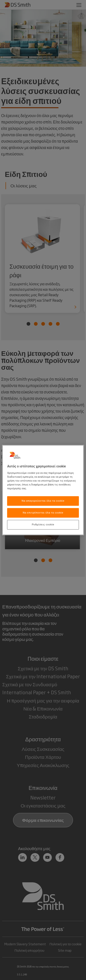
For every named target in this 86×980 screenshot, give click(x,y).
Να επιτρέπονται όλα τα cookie (43, 513)
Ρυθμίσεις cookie (43, 524)
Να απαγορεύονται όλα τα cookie (43, 501)
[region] (43, 490)
